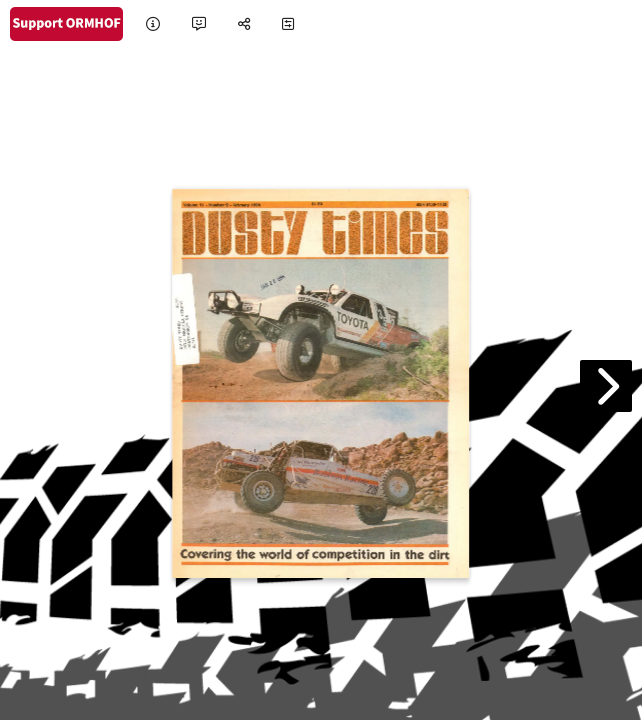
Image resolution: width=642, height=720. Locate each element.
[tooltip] (153, 24)
